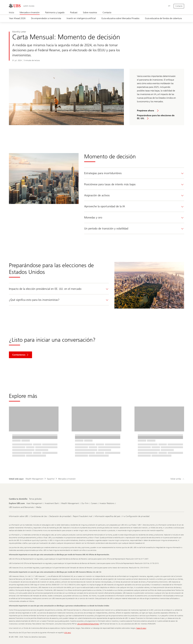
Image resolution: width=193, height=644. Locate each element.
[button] (20, 355)
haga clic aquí (141, 628)
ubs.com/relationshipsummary (88, 624)
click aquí (68, 633)
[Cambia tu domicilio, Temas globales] (35, 499)
